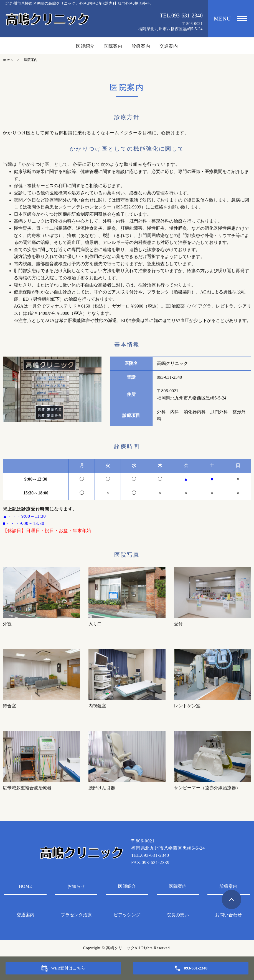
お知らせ (76, 886)
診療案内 (141, 46)
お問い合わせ (228, 915)
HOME (8, 60)
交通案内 (169, 46)
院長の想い (178, 915)
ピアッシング (127, 915)
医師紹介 (85, 46)
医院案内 (113, 46)
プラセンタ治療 (76, 915)
